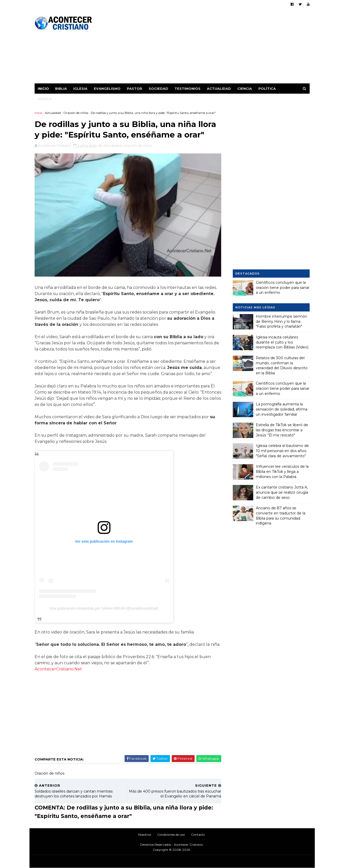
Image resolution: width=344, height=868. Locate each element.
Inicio (43, 89)
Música (45, 99)
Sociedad (158, 89)
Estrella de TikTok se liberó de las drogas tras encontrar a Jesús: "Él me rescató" (282, 430)
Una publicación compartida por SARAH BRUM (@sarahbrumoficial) (104, 608)
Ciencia (245, 89)
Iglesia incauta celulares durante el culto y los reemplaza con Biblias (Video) (282, 342)
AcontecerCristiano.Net (58, 669)
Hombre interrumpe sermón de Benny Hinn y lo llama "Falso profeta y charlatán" (281, 321)
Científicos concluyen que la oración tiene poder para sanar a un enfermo (283, 287)
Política (267, 89)
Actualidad (219, 89)
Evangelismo (107, 89)
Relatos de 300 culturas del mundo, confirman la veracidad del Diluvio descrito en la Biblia (282, 365)
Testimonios (188, 89)
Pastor (135, 89)
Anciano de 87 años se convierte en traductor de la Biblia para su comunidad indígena (281, 516)
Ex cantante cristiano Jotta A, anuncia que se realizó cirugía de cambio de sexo (282, 492)
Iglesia (80, 89)
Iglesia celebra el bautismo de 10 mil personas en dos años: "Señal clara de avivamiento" (282, 451)
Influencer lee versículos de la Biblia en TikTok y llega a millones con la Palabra (282, 471)
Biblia (61, 89)
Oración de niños (76, 113)
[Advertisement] (216, 47)
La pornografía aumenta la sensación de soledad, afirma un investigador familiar (282, 409)
